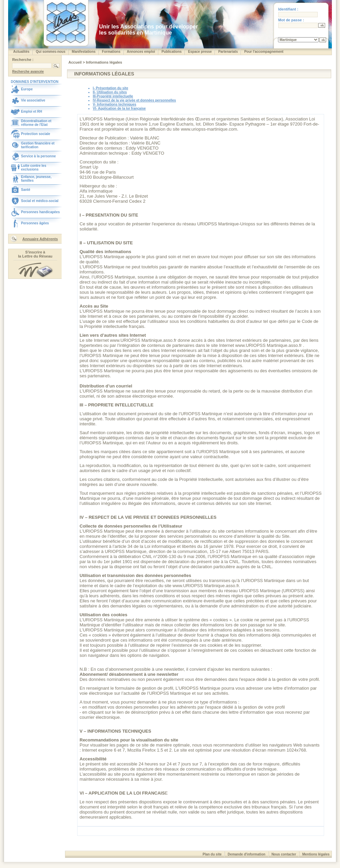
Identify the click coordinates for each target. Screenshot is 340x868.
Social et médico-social (40, 201)
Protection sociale (36, 134)
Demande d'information (246, 854)
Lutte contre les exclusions (34, 168)
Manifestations (84, 52)
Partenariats (228, 52)
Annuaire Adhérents (40, 239)
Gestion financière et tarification (38, 145)
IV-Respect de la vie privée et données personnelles (134, 100)
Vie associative (33, 100)
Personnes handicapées (40, 212)
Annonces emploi (141, 52)
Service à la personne (38, 156)
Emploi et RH (31, 112)
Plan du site (212, 854)
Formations (111, 52)
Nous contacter (284, 854)
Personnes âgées (35, 223)
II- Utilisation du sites (110, 92)
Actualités (21, 52)
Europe (27, 89)
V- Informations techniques (114, 104)
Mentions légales (316, 854)
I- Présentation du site (110, 88)
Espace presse (200, 52)
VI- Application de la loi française (119, 108)
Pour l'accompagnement (264, 52)
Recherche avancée (28, 72)
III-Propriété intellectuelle (113, 96)
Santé (26, 190)
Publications (172, 52)
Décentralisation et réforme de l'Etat (36, 123)
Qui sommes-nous (51, 52)
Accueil (76, 62)
